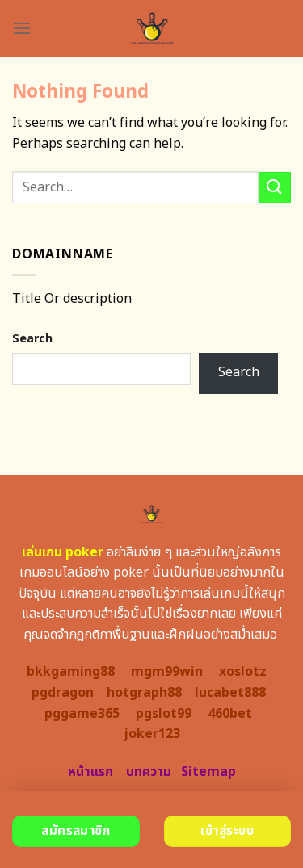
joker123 (152, 734)
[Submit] (275, 188)
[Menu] (22, 28)
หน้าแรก (90, 772)
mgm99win (167, 672)
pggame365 (82, 714)
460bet (230, 714)
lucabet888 (230, 693)
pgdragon (63, 693)
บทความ (149, 772)
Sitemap (208, 772)
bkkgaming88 (71, 672)
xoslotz (243, 672)
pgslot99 (164, 714)
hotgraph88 (144, 693)
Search (32, 339)
